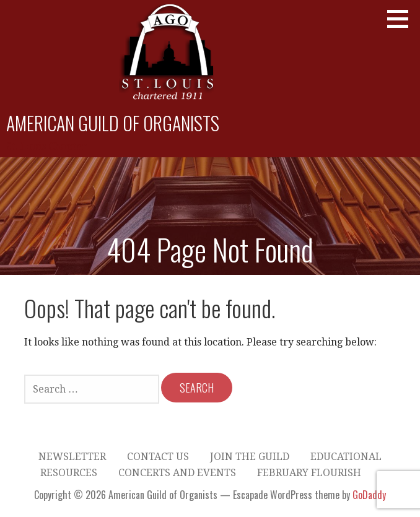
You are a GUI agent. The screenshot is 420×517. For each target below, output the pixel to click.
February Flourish (309, 473)
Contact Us (158, 457)
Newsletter (72, 457)
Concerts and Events (177, 473)
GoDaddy (369, 495)
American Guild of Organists (113, 123)
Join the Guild (250, 457)
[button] (402, 19)
